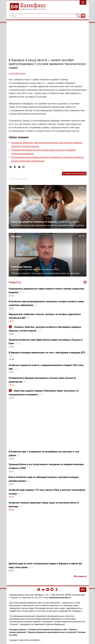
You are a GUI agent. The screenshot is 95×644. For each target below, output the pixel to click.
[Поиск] (78, 16)
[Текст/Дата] (83, 16)
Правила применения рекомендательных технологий (52, 632)
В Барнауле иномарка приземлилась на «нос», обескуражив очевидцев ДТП (47, 352)
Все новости (80, 576)
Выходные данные (18, 630)
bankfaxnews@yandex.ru (60, 598)
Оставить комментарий (74, 173)
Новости (15, 282)
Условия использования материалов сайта (48, 630)
